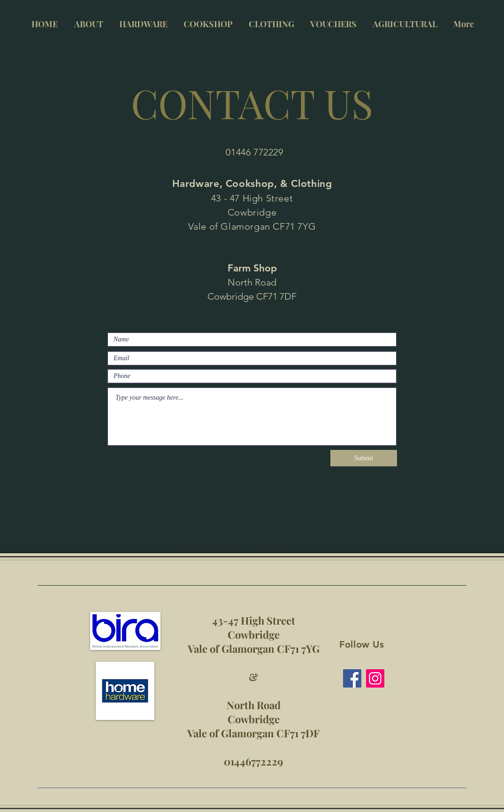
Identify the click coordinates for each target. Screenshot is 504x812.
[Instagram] (375, 678)
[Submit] (364, 458)
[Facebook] (352, 678)
